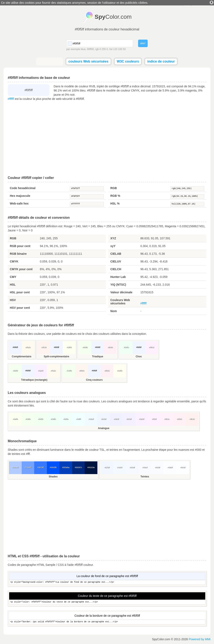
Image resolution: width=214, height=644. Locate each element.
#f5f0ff (129, 419)
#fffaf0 (28, 347)
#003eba (66, 467)
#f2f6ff (107, 467)
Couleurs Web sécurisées (120, 302)
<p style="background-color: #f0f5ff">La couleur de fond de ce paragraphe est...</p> (107, 582)
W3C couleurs (128, 61)
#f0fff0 (41, 419)
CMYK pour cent (21, 269)
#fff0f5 (110, 347)
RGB (114, 188)
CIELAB (116, 254)
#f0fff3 (126, 347)
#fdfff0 (69, 347)
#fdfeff (183, 467)
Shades (53, 477)
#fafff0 (15, 419)
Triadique (98, 357)
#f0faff (91, 419)
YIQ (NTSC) (118, 285)
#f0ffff (78, 419)
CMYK (14, 261)
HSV (13, 300)
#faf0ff (41, 371)
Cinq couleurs (94, 380)
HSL (13, 285)
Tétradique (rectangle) (34, 380)
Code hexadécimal (23, 188)
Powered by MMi (200, 639)
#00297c (78, 467)
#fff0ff (154, 419)
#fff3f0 (44, 347)
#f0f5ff (87, 189)
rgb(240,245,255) (187, 189)
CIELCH (116, 269)
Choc (139, 357)
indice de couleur (161, 61)
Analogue (104, 428)
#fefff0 (120, 371)
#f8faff (145, 467)
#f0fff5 (53, 419)
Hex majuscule (20, 196)
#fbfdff (170, 467)
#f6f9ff (132, 467)
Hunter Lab (118, 277)
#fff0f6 (107, 371)
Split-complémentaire (57, 357)
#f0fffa (66, 419)
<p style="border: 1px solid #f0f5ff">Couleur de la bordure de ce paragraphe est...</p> (107, 622)
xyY (113, 246)
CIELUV (116, 261)
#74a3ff (28, 467)
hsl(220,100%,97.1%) (187, 204)
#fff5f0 (82, 371)
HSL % (115, 203)
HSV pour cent (20, 308)
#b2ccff (15, 467)
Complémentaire (21, 357)
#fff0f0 (192, 419)
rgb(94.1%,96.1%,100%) (187, 196)
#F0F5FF (87, 196)
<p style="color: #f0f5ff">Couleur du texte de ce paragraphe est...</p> (107, 602)
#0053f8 (53, 467)
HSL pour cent (20, 292)
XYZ (113, 238)
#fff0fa (167, 419)
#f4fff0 (69, 371)
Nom (114, 311)
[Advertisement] (107, 138)
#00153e (91, 467)
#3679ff (40, 467)
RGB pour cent (20, 246)
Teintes (145, 477)
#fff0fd (152, 347)
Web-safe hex (19, 203)
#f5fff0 (85, 347)
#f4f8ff (120, 467)
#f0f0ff (116, 419)
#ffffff (11, 99)
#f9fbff (157, 467)
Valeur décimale (121, 292)
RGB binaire (18, 254)
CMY (13, 277)
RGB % (115, 196)
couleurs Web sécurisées (88, 61)
